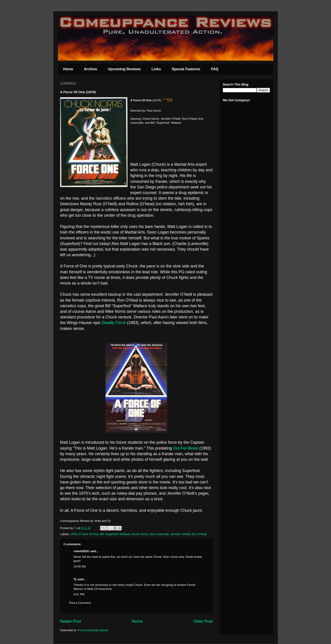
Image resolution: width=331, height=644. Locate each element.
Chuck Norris (140, 534)
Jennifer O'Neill (180, 534)
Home (68, 69)
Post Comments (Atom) (93, 630)
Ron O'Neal (199, 534)
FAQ (215, 69)
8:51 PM (79, 594)
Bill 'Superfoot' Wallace (115, 534)
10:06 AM (80, 566)
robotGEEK (81, 551)
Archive (91, 69)
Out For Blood (186, 448)
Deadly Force (114, 323)
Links (156, 69)
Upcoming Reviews (124, 69)
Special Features (186, 69)
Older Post (203, 621)
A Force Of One (88, 534)
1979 (73, 534)
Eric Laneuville (159, 534)
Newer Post (71, 621)
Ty (75, 579)
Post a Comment (80, 603)
